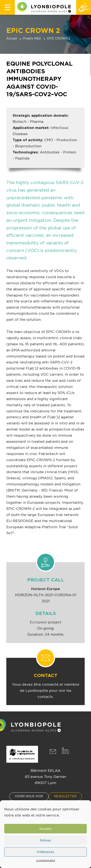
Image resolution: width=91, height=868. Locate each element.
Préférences (45, 852)
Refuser (45, 840)
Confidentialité (46, 860)
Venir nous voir (29, 796)
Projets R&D (32, 39)
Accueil (12, 39)
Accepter (45, 829)
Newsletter (65, 796)
